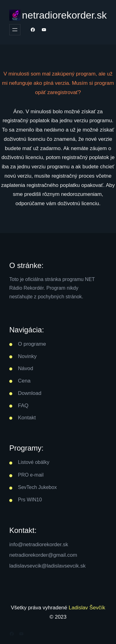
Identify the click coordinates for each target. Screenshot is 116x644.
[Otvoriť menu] (15, 30)
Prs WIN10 (30, 500)
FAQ (23, 406)
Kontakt (27, 418)
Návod (26, 368)
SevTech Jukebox (37, 487)
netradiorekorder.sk (64, 15)
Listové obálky (34, 462)
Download (30, 393)
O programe (32, 344)
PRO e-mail (31, 475)
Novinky (27, 356)
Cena (24, 381)
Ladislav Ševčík (87, 608)
